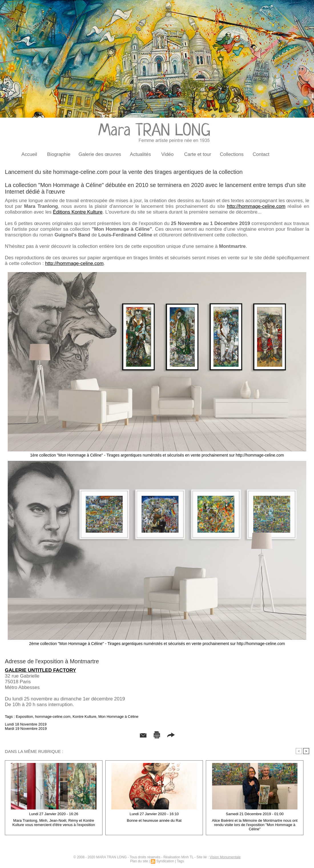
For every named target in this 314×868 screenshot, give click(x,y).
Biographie (59, 154)
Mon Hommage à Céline (118, 717)
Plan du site (139, 861)
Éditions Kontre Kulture (78, 212)
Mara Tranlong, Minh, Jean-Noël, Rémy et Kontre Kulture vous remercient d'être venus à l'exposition (54, 823)
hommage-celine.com (53, 717)
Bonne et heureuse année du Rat (154, 820)
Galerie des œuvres (100, 154)
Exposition (24, 717)
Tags (180, 861)
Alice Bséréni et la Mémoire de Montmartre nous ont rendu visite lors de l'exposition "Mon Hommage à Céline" (255, 825)
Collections (232, 154)
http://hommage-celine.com (256, 206)
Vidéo (167, 154)
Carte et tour (198, 154)
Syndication (165, 861)
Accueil (29, 154)
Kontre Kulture (84, 717)
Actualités (140, 154)
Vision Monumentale (225, 857)
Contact (261, 154)
